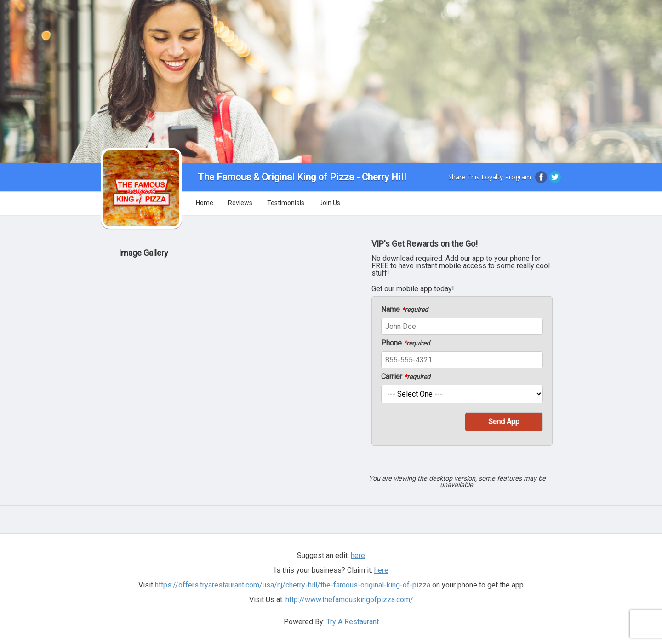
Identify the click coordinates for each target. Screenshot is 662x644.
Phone (405, 343)
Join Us (330, 203)
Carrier (406, 377)
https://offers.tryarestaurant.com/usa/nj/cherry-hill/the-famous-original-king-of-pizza (293, 585)
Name (405, 310)
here (358, 555)
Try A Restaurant (353, 622)
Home (205, 203)
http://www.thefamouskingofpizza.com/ (349, 600)
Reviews (240, 203)
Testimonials (286, 203)
